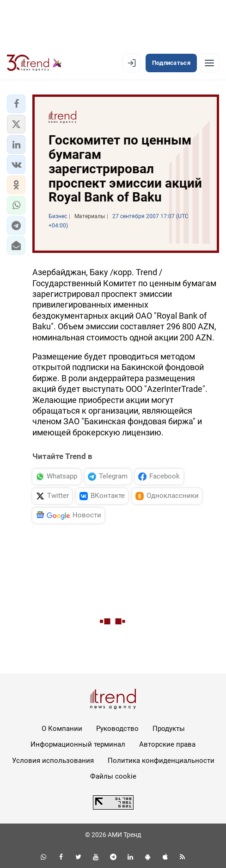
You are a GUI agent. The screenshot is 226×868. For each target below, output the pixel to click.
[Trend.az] (34, 63)
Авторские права (167, 744)
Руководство (117, 729)
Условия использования (53, 761)
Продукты (169, 729)
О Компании (62, 729)
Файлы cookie (113, 776)
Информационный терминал (78, 744)
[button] (16, 104)
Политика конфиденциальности (161, 761)
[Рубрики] (209, 63)
